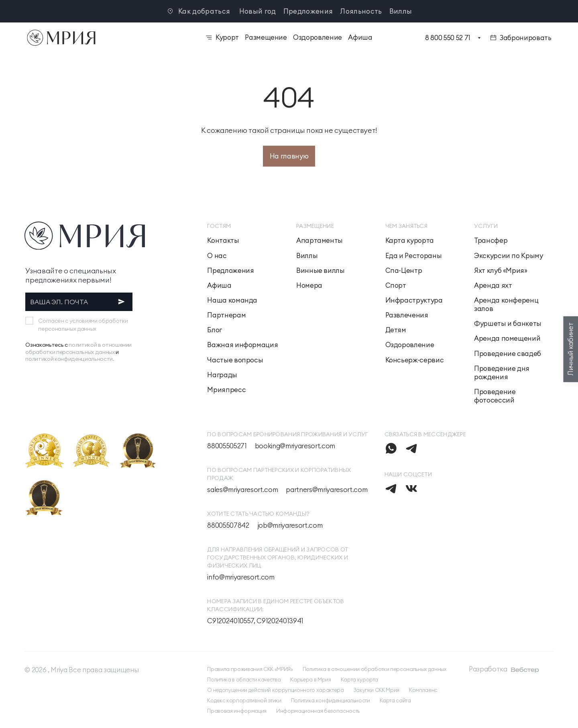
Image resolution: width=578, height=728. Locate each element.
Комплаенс (423, 690)
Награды (222, 375)
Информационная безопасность (318, 711)
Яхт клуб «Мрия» (501, 271)
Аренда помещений (507, 339)
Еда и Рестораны (414, 256)
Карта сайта (395, 700)
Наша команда (232, 300)
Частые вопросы (235, 360)
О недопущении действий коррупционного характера (275, 690)
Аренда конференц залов (506, 305)
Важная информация (242, 345)
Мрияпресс (226, 390)
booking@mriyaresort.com (295, 446)
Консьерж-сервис (415, 360)
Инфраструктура (414, 300)
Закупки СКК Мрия (377, 690)
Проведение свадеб (508, 354)
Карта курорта (410, 241)
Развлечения (407, 315)
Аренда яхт (493, 286)
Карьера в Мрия (310, 679)
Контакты (223, 241)
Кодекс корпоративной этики (244, 700)
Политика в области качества (244, 679)
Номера (309, 286)
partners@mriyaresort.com (327, 490)
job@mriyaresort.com (290, 526)
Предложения (308, 11)
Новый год (258, 11)
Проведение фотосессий (495, 396)
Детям (396, 330)
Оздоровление (410, 345)
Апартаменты (320, 241)
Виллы (401, 11)
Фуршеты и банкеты (508, 324)
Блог (215, 330)
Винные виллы (321, 271)
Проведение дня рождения (502, 373)
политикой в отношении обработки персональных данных (78, 348)
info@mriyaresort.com (241, 577)
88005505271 (227, 446)
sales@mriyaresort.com (242, 490)
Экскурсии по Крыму (509, 256)
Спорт (396, 286)
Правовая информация (237, 711)
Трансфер (491, 241)
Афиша (219, 286)
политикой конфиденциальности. (70, 359)
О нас (217, 256)
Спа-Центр (404, 271)
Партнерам (226, 315)
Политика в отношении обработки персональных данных (375, 669)
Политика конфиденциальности (331, 700)
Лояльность (361, 11)
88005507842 (228, 526)
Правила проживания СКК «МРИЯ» (250, 669)
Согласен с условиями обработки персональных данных (83, 325)
